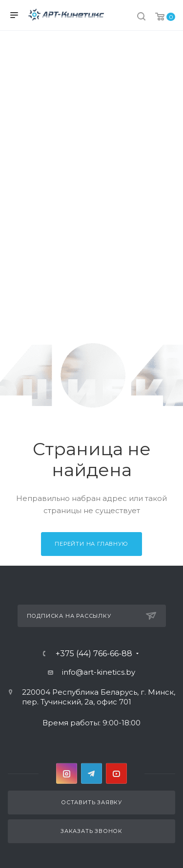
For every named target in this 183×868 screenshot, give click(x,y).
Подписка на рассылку (91, 616)
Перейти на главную (91, 544)
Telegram (91, 773)
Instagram (67, 773)
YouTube (116, 773)
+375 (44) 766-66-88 (94, 654)
